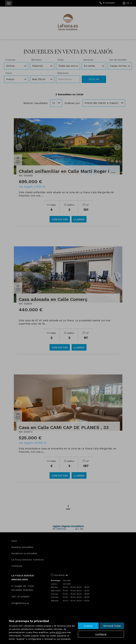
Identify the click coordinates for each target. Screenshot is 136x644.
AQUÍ (58, 632)
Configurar (101, 634)
